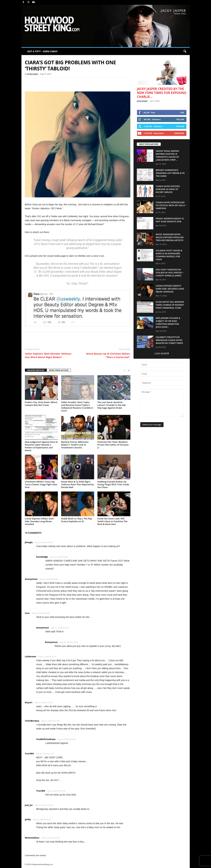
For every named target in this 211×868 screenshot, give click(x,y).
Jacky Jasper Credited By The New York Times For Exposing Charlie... (162, 93)
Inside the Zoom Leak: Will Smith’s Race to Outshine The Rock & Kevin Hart (112, 521)
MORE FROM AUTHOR (59, 370)
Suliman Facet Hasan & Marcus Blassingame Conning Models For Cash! (169, 255)
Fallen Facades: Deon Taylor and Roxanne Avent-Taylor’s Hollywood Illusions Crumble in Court (77, 406)
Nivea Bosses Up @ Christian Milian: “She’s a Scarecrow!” (108, 355)
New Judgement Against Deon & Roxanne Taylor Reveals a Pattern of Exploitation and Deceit (41, 446)
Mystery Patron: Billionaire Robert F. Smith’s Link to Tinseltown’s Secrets (75, 445)
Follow (180, 119)
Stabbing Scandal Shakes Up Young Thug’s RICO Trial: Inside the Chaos (113, 484)
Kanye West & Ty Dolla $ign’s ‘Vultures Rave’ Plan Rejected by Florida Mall (77, 484)
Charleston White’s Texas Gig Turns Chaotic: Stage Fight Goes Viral (41, 484)
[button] (185, 51)
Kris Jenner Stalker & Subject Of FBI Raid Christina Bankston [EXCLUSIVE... (168, 322)
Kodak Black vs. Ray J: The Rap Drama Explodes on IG (77, 520)
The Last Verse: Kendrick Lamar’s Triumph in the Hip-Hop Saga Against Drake (112, 405)
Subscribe (179, 133)
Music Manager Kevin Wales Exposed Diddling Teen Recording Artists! (170, 237)
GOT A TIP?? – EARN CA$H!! (42, 51)
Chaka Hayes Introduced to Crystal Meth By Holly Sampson (171, 205)
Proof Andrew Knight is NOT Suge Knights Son (170, 220)
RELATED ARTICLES (36, 370)
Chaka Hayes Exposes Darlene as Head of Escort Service (168, 189)
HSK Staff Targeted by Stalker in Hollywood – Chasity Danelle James (170, 273)
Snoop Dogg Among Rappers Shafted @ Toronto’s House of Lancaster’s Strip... (167, 155)
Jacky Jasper (33, 74)
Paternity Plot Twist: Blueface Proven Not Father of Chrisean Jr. (113, 445)
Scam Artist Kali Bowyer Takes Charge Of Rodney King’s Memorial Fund (170, 305)
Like (182, 112)
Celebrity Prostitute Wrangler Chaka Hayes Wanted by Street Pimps (169, 340)
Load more (161, 354)
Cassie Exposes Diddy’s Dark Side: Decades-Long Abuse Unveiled (39, 521)
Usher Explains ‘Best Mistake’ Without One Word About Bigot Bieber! (48, 355)
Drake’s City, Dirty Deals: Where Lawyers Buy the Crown (41, 404)
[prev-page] (125, 370)
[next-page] (129, 370)
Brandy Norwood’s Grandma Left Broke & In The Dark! (170, 173)
